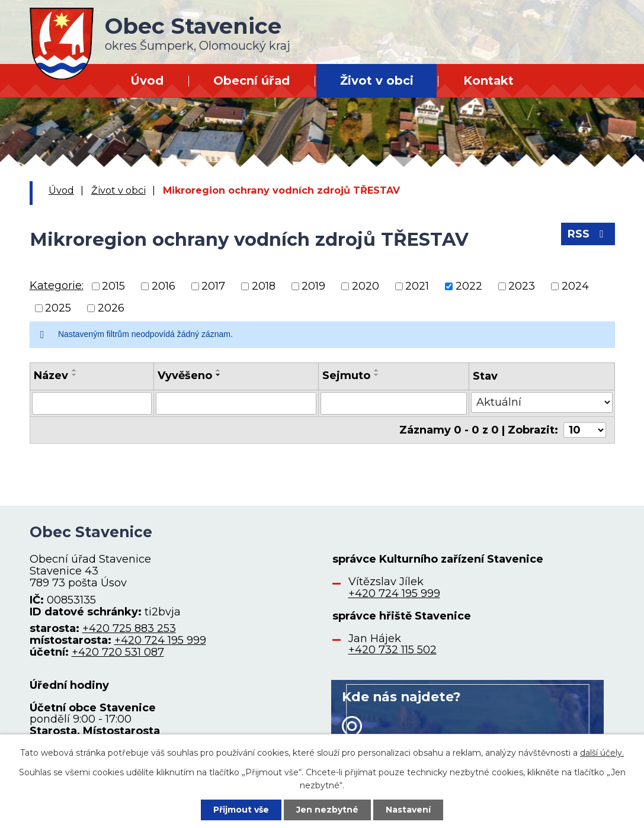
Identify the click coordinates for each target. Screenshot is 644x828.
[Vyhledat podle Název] (92, 403)
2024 (575, 286)
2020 (366, 286)
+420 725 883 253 (129, 628)
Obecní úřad (251, 81)
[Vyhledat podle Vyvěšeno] (236, 403)
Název (51, 376)
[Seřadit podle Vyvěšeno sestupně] (219, 375)
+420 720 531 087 (118, 652)
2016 (164, 286)
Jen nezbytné (327, 810)
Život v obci (377, 81)
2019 (313, 286)
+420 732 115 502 (393, 650)
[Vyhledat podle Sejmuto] (394, 403)
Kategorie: (57, 285)
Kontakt (488, 81)
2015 (113, 286)
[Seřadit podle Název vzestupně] (75, 370)
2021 (417, 286)
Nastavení (408, 810)
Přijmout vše (241, 810)
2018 (264, 286)
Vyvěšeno (185, 376)
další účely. (602, 753)
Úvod (147, 81)
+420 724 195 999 (160, 640)
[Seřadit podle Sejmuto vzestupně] (377, 370)
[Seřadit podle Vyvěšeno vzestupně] (219, 370)
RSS (588, 234)
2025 (58, 308)
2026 (111, 308)
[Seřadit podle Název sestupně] (75, 375)
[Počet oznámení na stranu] (585, 430)
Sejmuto (346, 376)
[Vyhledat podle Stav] (542, 402)
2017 (213, 286)
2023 (522, 286)
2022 (469, 286)
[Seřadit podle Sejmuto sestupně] (377, 375)
